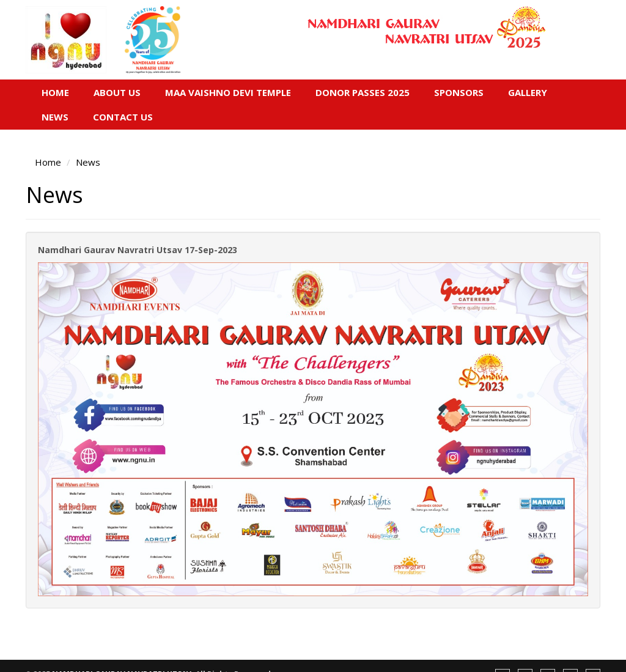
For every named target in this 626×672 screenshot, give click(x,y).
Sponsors (459, 92)
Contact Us (123, 117)
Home (55, 92)
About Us (117, 92)
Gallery (528, 92)
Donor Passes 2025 (363, 92)
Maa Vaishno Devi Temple (228, 92)
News (55, 117)
